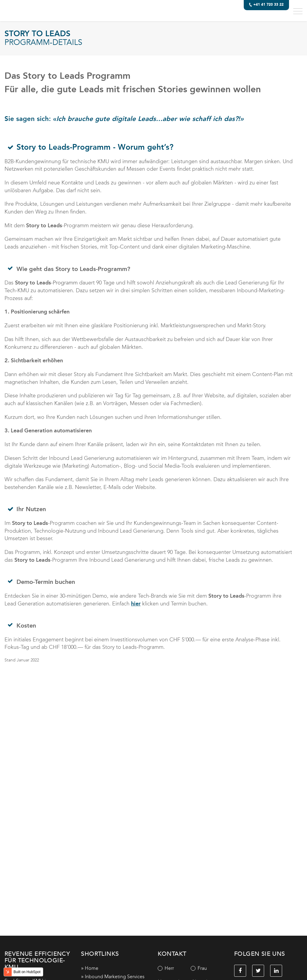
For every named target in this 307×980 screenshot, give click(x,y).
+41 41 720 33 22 (266, 5)
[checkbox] (191, 968)
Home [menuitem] (92, 968)
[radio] (174, 968)
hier (136, 604)
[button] (298, 11)
